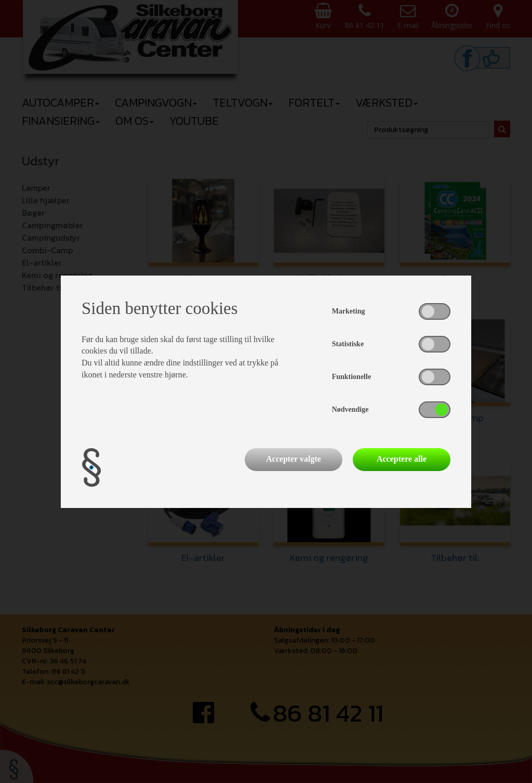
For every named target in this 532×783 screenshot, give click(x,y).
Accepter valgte (294, 459)
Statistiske (348, 344)
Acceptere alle (402, 459)
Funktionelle (351, 377)
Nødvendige (350, 409)
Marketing (349, 311)
